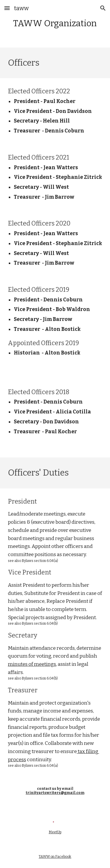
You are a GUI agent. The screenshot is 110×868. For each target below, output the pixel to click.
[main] (55, 24)
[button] (7, 8)
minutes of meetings (32, 664)
